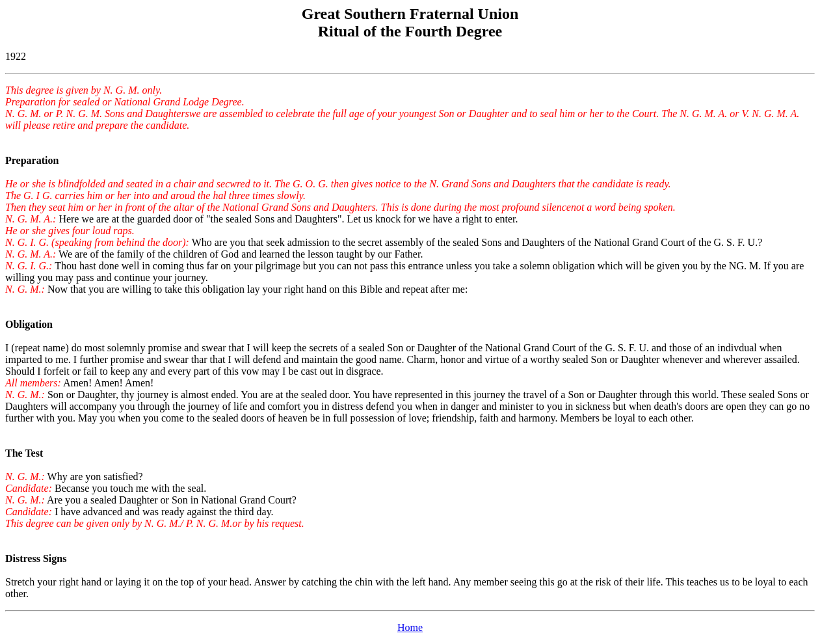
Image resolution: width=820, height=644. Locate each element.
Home (410, 627)
